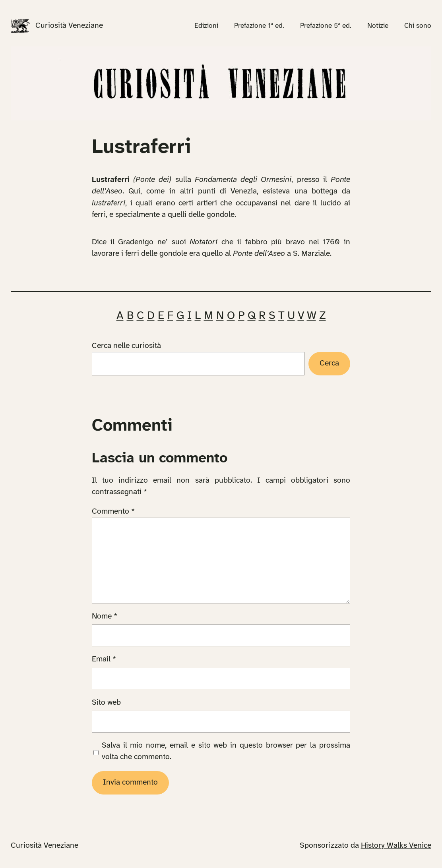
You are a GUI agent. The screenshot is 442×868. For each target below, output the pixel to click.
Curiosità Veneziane (69, 26)
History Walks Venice (396, 846)
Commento (113, 512)
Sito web (106, 703)
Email (104, 659)
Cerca (329, 363)
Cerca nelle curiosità (126, 346)
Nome (105, 617)
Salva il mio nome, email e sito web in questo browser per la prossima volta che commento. (226, 751)
